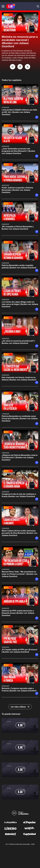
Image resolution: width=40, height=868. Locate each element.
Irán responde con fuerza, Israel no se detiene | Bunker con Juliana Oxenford (19, 379)
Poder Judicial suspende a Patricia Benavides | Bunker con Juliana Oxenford (17, 190)
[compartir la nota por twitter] (28, 67)
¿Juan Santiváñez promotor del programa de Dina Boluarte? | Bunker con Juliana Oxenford (18, 151)
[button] (3, 6)
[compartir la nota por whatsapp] (13, 67)
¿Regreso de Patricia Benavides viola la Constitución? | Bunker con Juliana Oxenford (20, 457)
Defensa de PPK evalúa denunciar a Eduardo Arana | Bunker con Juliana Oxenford (18, 613)
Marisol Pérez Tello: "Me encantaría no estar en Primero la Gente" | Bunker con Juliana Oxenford (20, 574)
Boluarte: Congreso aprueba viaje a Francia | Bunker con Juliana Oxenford (19, 689)
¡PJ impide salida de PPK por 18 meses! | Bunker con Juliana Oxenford (20, 651)
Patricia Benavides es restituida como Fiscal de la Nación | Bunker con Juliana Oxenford (20, 418)
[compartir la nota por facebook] (20, 67)
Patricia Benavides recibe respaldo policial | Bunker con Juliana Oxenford (19, 266)
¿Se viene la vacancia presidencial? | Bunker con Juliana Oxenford (18, 342)
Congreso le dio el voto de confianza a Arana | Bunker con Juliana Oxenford (19, 495)
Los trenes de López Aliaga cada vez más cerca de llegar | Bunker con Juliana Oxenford (20, 304)
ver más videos (20, 707)
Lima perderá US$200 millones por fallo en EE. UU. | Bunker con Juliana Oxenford (19, 112)
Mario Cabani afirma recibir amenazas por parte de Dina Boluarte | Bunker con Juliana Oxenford (19, 533)
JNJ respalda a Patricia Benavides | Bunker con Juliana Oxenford (18, 228)
